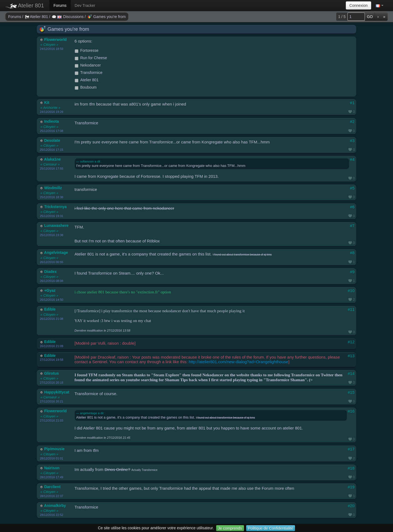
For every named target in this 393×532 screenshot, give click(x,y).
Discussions (68, 17)
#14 (351, 373)
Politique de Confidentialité (271, 528)
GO (370, 17)
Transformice (89, 73)
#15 (351, 392)
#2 (352, 121)
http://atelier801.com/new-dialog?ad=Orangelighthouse (239, 362)
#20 (351, 506)
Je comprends (230, 528)
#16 (351, 411)
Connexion (358, 5)
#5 (352, 188)
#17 (351, 449)
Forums (60, 5)
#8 (352, 253)
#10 (351, 291)
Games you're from (107, 17)
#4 (352, 159)
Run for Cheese (91, 58)
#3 (352, 141)
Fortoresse (87, 51)
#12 (351, 342)
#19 (351, 487)
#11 (351, 309)
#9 (352, 272)
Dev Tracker (85, 5)
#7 (352, 226)
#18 (351, 468)
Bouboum (86, 87)
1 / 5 (342, 17)
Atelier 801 (25, 5)
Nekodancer (88, 65)
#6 (352, 207)
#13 (351, 356)
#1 (352, 103)
